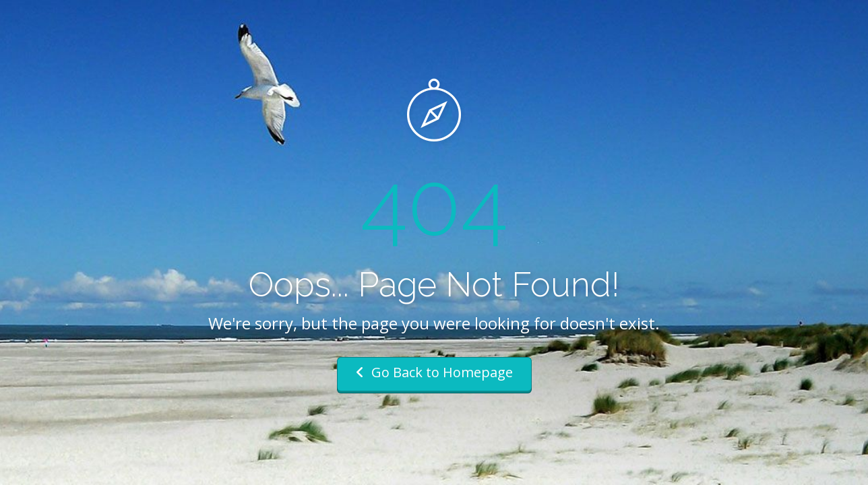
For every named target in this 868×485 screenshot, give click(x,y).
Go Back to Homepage (434, 372)
